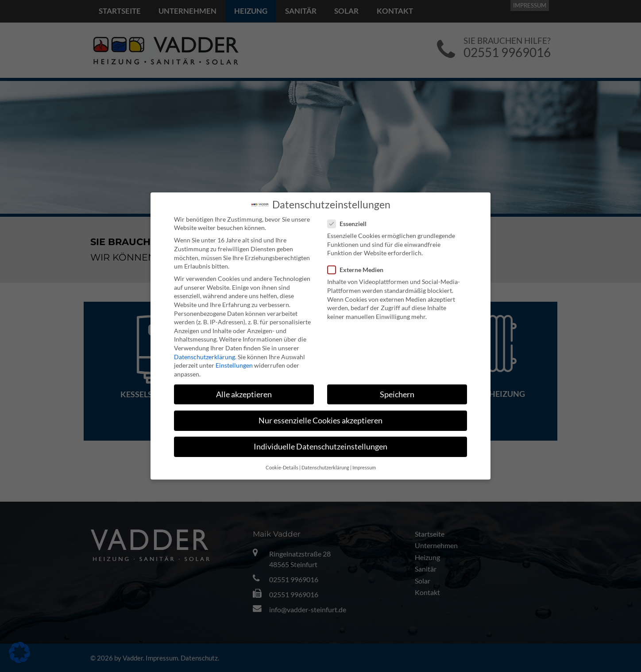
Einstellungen (234, 365)
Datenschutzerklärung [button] (325, 468)
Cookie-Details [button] (282, 468)
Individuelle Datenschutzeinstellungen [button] (320, 447)
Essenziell (350, 224)
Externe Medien (358, 270)
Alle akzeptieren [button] (244, 394)
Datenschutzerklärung (205, 357)
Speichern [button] (397, 394)
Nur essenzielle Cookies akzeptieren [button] (320, 420)
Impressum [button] (364, 468)
